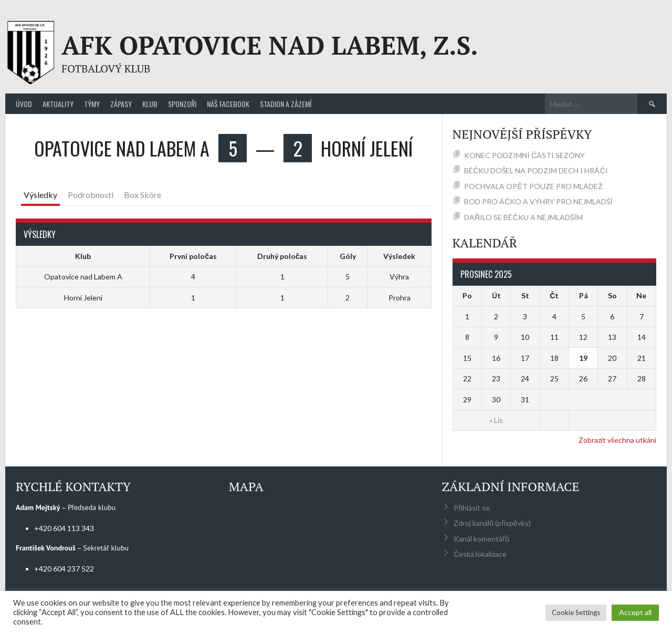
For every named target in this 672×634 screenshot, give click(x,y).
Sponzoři (182, 104)
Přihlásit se (472, 508)
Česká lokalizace (480, 554)
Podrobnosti (91, 195)
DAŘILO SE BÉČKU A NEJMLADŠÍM (523, 217)
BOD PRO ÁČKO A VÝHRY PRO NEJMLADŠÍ (538, 201)
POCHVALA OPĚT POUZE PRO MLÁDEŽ (533, 186)
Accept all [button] (635, 612)
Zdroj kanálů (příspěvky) (492, 523)
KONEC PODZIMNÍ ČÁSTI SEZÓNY (524, 155)
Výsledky (40, 195)
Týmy (92, 104)
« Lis (496, 420)
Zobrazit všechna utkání (617, 440)
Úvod (24, 104)
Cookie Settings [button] (576, 612)
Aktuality (58, 104)
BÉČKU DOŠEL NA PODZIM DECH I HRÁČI (536, 170)
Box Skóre (143, 195)
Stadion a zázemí (286, 104)
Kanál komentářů (481, 539)
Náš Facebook (228, 104)
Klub (150, 104)
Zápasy (121, 104)
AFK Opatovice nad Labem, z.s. (270, 45)
